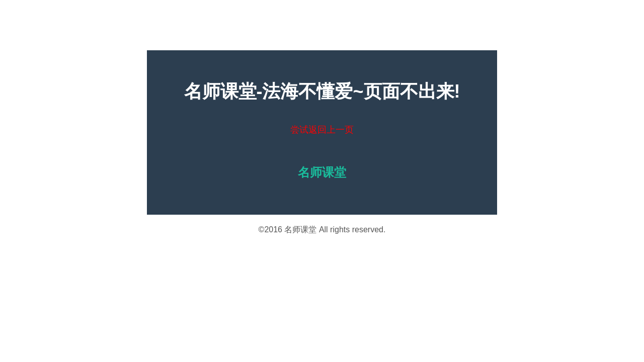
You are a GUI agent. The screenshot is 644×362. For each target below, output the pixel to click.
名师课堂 (300, 230)
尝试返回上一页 (322, 130)
